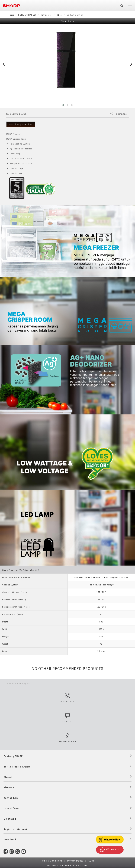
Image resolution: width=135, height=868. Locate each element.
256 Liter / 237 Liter (21, 124)
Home (11, 15)
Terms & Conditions (51, 861)
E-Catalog (10, 819)
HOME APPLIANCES (27, 15)
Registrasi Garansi (15, 829)
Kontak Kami (12, 798)
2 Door (60, 15)
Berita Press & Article (17, 767)
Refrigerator (47, 15)
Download (10, 839)
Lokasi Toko (11, 808)
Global (8, 777)
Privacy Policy (75, 861)
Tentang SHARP (13, 756)
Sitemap (9, 787)
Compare (121, 114)
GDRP (92, 861)
